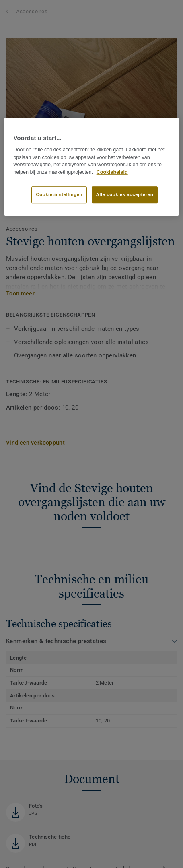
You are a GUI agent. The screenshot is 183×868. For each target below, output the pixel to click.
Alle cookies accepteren (125, 194)
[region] (91, 167)
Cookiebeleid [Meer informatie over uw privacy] (112, 172)
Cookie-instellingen (59, 194)
